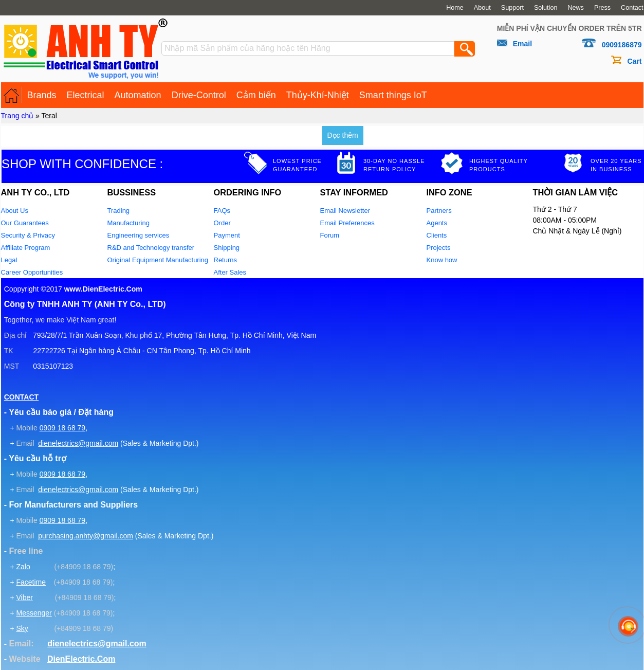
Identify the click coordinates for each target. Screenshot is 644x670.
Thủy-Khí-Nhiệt (318, 95)
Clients (437, 235)
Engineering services (139, 235)
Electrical (86, 95)
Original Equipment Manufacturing (158, 260)
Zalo (23, 567)
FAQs (222, 211)
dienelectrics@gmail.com (78, 443)
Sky (22, 628)
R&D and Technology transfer (151, 248)
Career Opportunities (32, 272)
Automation (138, 95)
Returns (226, 260)
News (576, 8)
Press (602, 8)
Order (222, 223)
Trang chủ (17, 116)
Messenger (34, 613)
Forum (330, 235)
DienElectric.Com (81, 659)
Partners (439, 211)
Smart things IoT (393, 95)
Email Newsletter (345, 211)
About (482, 8)
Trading (119, 211)
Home (455, 8)
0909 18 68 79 (63, 428)
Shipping (227, 248)
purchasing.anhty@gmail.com (86, 536)
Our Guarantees (25, 223)
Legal (9, 260)
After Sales (230, 272)
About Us (15, 211)
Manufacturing (128, 223)
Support (512, 8)
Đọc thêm (343, 135)
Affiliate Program (26, 248)
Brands (42, 95)
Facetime (31, 582)
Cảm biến (256, 95)
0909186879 (622, 45)
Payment (227, 235)
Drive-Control (199, 95)
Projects (439, 248)
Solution (546, 8)
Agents (437, 223)
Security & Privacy (28, 235)
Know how (442, 260)
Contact (632, 8)
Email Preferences (347, 223)
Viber (24, 597)
